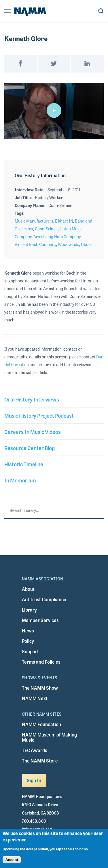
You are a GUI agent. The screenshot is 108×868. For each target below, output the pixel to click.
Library (29, 610)
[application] (54, 111)
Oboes (87, 244)
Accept (12, 860)
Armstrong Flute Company (57, 236)
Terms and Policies (41, 662)
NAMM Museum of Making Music (49, 737)
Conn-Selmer (46, 229)
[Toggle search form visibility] (101, 11)
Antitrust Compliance (44, 599)
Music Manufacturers (34, 221)
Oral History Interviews (32, 399)
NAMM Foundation (41, 724)
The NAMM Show (40, 688)
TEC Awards (35, 750)
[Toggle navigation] (8, 11)
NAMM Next (35, 698)
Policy (28, 641)
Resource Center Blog (30, 448)
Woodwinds (69, 244)
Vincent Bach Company (35, 244)
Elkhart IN (64, 221)
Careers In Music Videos (33, 432)
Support (30, 651)
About (28, 589)
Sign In (34, 780)
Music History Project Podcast (39, 415)
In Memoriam (20, 480)
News (28, 631)
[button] (54, 110)
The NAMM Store (40, 761)
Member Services (40, 620)
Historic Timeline (24, 464)
